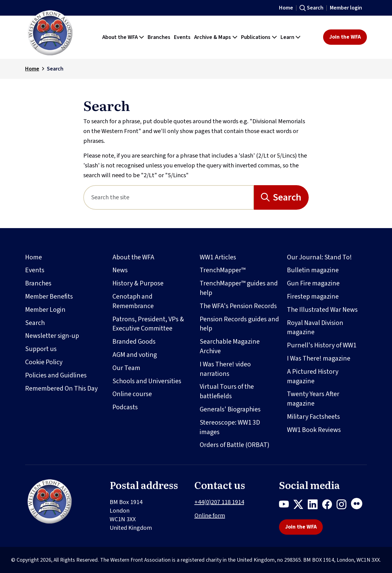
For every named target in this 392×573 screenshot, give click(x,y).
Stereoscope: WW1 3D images (230, 427)
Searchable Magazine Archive (230, 346)
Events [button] (182, 37)
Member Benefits (49, 296)
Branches (38, 283)
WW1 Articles (218, 257)
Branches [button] (159, 37)
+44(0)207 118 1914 (219, 502)
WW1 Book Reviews (314, 430)
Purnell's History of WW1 (322, 345)
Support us (41, 349)
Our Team (126, 368)
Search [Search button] (287, 197)
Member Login (45, 310)
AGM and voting (135, 355)
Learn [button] (287, 37)
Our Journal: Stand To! (319, 257)
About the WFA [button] (120, 37)
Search (315, 8)
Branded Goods (134, 342)
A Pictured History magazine (313, 376)
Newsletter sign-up (52, 336)
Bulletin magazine (313, 270)
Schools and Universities (147, 381)
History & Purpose (138, 283)
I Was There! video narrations (225, 369)
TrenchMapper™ (223, 270)
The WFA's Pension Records (238, 306)
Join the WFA (345, 37)
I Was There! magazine (319, 358)
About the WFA (133, 257)
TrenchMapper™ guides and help (239, 288)
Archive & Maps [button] (213, 37)
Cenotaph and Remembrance (133, 301)
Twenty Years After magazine (313, 399)
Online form (210, 516)
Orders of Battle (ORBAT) (235, 445)
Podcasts (125, 407)
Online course (132, 394)
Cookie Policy (44, 362)
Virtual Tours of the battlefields (227, 391)
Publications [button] (256, 37)
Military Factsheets (313, 417)
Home (286, 8)
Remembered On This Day (61, 388)
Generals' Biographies (230, 409)
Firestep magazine (313, 296)
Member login (346, 8)
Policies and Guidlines (56, 375)
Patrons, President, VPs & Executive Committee (148, 324)
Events (35, 270)
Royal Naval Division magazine (315, 328)
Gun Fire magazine (313, 283)
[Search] (169, 197)
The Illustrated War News (322, 310)
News (120, 270)
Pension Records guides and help (239, 324)
